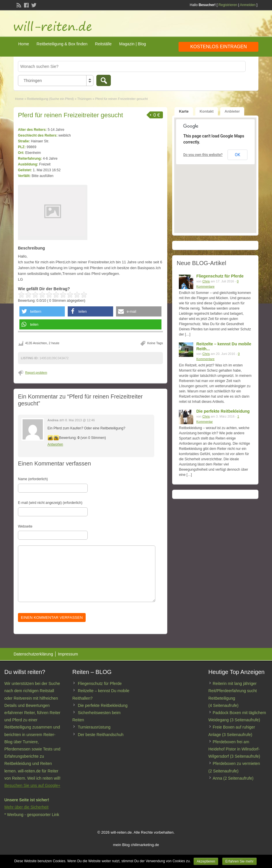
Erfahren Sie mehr (239, 861)
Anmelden (248, 5)
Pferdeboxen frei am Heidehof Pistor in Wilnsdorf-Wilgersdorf (234, 749)
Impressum (68, 654)
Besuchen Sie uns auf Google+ (32, 785)
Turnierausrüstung (94, 727)
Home (24, 44)
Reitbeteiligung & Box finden (62, 44)
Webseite (25, 526)
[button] (42, 311)
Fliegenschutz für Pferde (220, 276)
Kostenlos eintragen (218, 47)
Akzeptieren (206, 861)
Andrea (53, 420)
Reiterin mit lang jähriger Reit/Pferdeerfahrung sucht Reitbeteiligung (233, 691)
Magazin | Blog (133, 44)
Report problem (36, 372)
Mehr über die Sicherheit (26, 807)
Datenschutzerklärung (33, 654)
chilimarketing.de (145, 845)
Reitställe (103, 44)
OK (238, 155)
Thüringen (84, 99)
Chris (206, 281)
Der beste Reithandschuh (101, 735)
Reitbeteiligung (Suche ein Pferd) (50, 99)
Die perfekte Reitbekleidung (223, 411)
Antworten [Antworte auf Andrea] (55, 444)
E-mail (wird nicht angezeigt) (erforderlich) (50, 503)
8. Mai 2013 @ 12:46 (80, 420)
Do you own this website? (203, 155)
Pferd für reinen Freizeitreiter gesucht (70, 115)
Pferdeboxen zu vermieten (236, 763)
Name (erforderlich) (33, 479)
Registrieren (228, 5)
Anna (217, 778)
